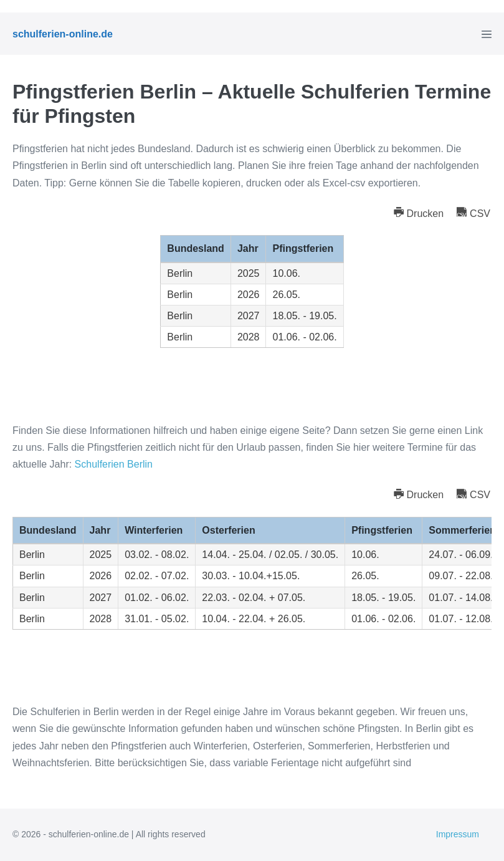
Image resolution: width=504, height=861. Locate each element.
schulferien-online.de (63, 34)
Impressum (458, 834)
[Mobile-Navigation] (487, 34)
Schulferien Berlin (114, 464)
